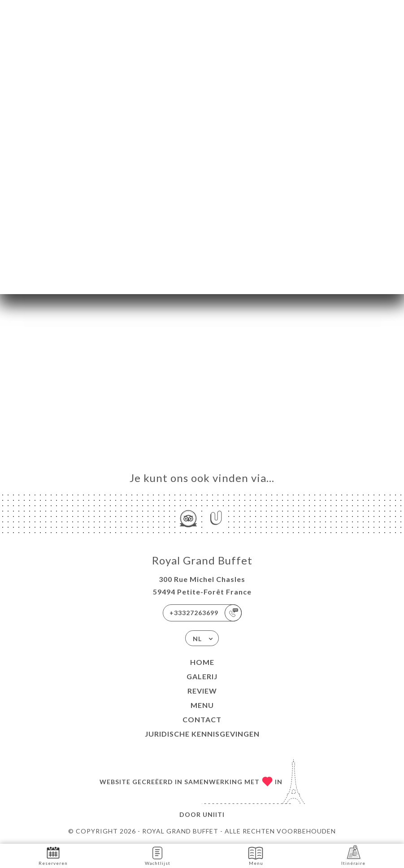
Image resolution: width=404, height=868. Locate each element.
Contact (202, 719)
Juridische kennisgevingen (202, 734)
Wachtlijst (158, 855)
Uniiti (214, 814)
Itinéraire (353, 855)
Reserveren (53, 855)
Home (202, 662)
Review (202, 691)
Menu (202, 705)
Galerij (202, 676)
